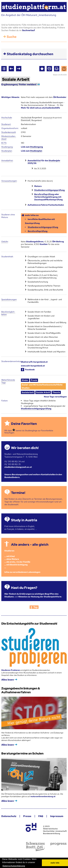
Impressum (57, 816)
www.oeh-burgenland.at (33, 366)
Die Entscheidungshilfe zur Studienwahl (29, 624)
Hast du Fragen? (24, 588)
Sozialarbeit (28, 392)
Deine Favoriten (24, 424)
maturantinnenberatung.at (43, 796)
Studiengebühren (35, 242)
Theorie (56, 392)
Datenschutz (9, 816)
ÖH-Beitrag (58, 242)
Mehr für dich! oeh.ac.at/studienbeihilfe (40, 108)
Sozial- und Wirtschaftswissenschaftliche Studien (42, 386)
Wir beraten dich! (25, 448)
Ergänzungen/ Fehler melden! (19, 84)
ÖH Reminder (60, 97)
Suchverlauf (28, 30)
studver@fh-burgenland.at (34, 362)
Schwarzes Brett (35, 847)
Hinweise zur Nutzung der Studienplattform (40, 597)
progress (58, 844)
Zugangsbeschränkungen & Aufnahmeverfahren (21, 690)
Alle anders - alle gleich (30, 545)
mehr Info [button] (55, 863)
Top (36, 607)
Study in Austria (24, 520)
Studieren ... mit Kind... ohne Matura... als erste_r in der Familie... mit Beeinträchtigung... (17, 559)
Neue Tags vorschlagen (55, 397)
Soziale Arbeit (43, 392)
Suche (12, 37)
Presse (27, 816)
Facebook (28, 370)
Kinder (25, 380)
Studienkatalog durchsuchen (30, 54)
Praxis (34, 380)
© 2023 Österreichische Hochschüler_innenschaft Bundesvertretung (55, 830)
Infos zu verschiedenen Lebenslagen (22, 572)
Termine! (18, 493)
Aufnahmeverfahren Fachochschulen (46, 205)
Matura (38, 186)
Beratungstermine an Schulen (22, 753)
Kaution (44, 244)
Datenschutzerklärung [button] (14, 866)
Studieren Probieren (11, 670)
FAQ (41, 816)
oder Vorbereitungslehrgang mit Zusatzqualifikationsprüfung (48, 197)
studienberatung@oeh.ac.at (18, 467)
